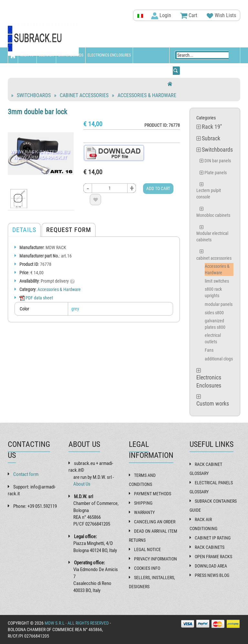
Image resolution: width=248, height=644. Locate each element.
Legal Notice (147, 549)
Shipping (143, 503)
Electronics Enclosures (109, 55)
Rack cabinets (210, 547)
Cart (189, 16)
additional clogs (219, 359)
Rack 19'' (27, 55)
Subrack (46, 55)
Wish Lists (221, 16)
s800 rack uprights (213, 292)
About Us (82, 484)
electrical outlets (213, 338)
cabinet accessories (84, 95)
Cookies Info (147, 568)
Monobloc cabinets (213, 215)
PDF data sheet (36, 298)
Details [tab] (24, 230)
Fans (209, 350)
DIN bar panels (218, 161)
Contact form (26, 474)
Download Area (211, 566)
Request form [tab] (69, 230)
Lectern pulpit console (209, 194)
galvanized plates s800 (215, 324)
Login (161, 16)
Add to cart (158, 188)
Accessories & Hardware (147, 95)
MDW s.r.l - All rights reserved (77, 623)
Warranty (144, 512)
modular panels (219, 304)
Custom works (23, 71)
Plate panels (216, 173)
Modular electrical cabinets (212, 236)
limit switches (217, 281)
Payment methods (153, 494)
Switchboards (71, 55)
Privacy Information (155, 559)
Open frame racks (213, 557)
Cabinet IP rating (213, 538)
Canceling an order (155, 522)
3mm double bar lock (37, 112)
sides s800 (214, 313)
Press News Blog (212, 575)
